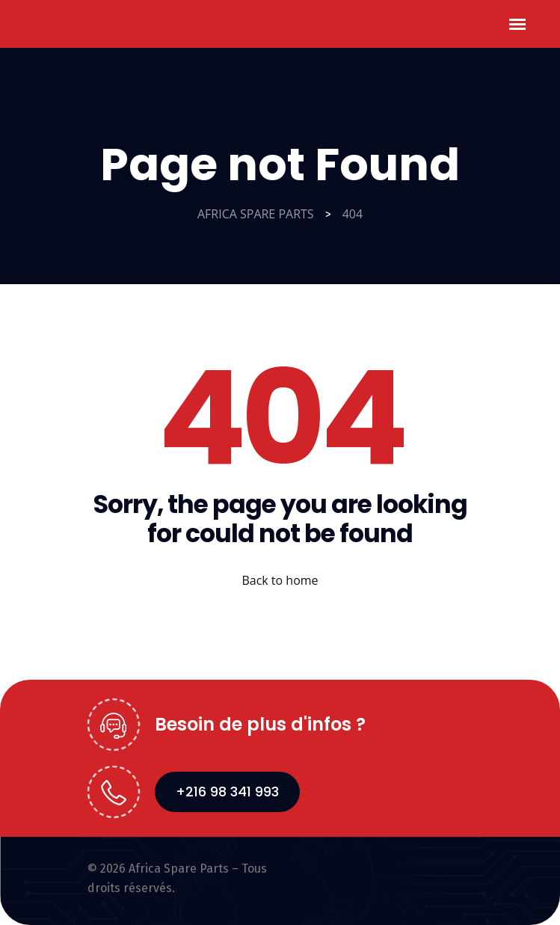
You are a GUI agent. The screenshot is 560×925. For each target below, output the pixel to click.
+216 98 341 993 (227, 792)
